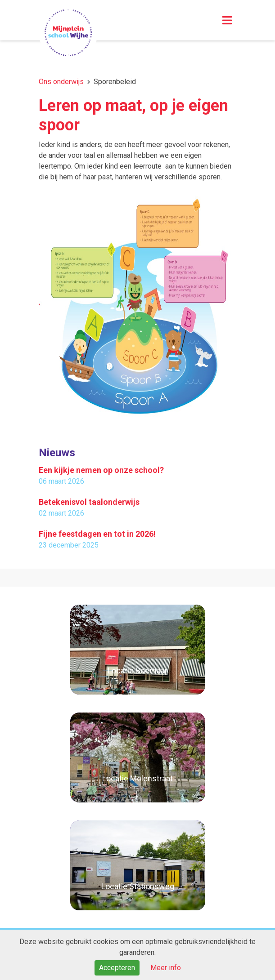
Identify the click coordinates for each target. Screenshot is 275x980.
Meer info (166, 968)
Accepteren (117, 968)
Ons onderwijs (61, 82)
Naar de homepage (68, 33)
